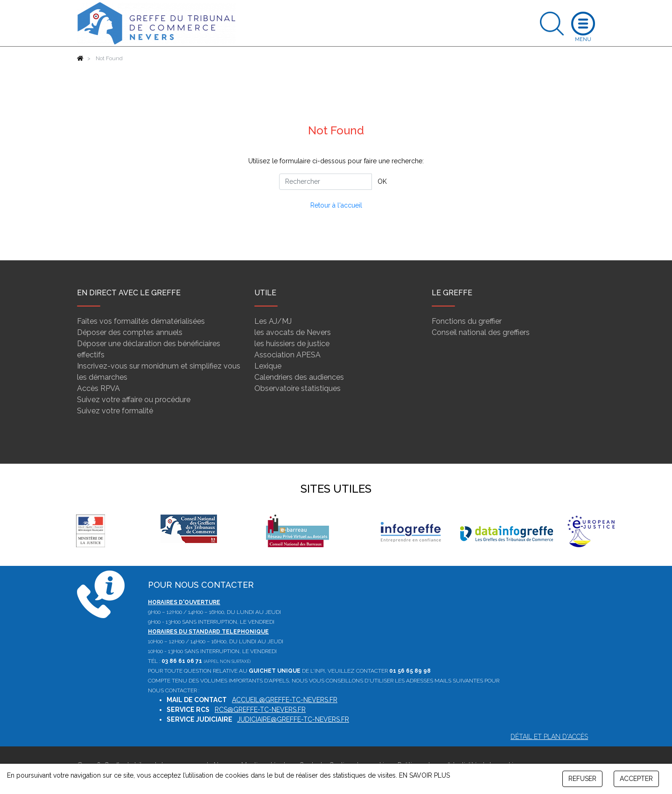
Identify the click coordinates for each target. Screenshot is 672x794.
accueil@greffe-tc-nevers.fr (285, 700)
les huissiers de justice (292, 344)
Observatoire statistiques (297, 388)
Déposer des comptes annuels (130, 332)
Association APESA (287, 355)
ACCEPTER (636, 779)
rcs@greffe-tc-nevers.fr (260, 710)
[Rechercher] (325, 182)
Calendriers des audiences (299, 377)
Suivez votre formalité (115, 411)
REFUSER (582, 779)
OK (382, 181)
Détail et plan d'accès (549, 737)
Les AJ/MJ (273, 321)
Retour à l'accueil (336, 205)
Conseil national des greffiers (481, 332)
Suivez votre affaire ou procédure (134, 400)
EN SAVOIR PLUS (424, 775)
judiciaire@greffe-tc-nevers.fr (293, 719)
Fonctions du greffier (467, 321)
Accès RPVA (98, 388)
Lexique (268, 366)
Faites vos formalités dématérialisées (141, 321)
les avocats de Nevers (293, 332)
